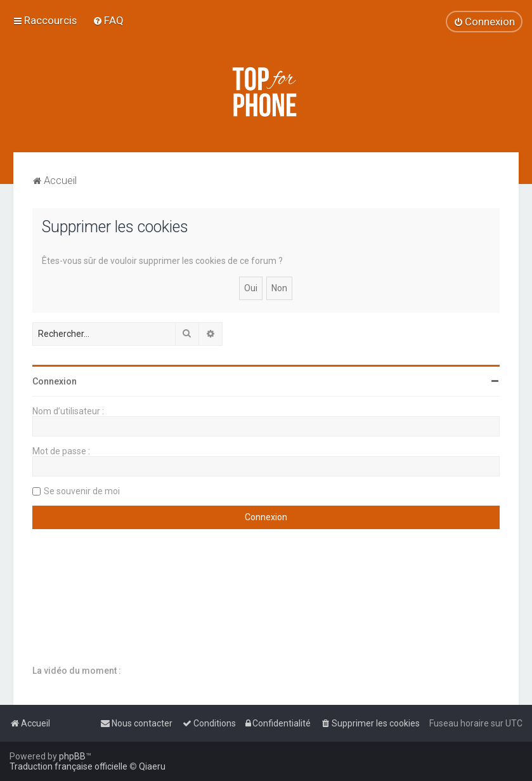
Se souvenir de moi (82, 491)
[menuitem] (108, 20)
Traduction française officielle (68, 766)
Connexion (55, 381)
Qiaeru (152, 766)
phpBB (72, 756)
